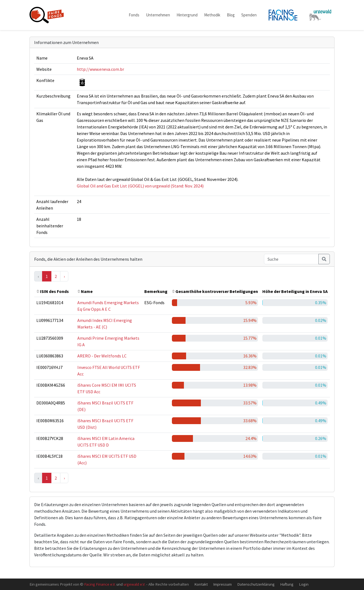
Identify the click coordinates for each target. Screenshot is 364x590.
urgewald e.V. (134, 584)
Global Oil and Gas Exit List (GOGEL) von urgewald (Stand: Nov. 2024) (140, 186)
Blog (231, 15)
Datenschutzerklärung (256, 584)
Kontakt (201, 584)
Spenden (249, 15)
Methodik (212, 15)
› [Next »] (64, 276)
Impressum (222, 584)
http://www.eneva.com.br (100, 69)
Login (304, 584)
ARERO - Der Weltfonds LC (102, 356)
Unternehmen (158, 15)
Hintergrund (187, 15)
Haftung (287, 584)
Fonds (134, 15)
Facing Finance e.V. (100, 584)
